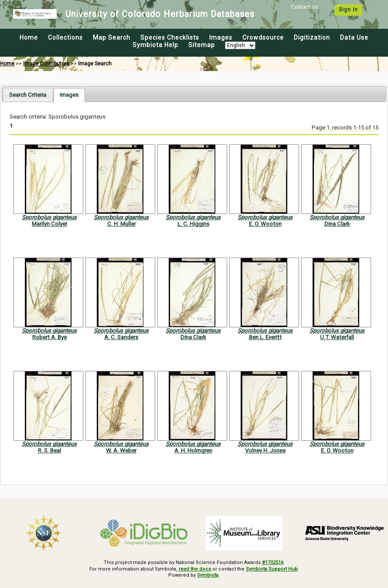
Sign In (348, 10)
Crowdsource (263, 37)
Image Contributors (46, 64)
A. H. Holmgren (193, 450)
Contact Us (305, 7)
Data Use (354, 37)
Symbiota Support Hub (272, 569)
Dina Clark (337, 224)
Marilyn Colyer (49, 224)
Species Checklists (170, 37)
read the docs (195, 569)
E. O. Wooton (265, 224)
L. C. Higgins (193, 224)
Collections (65, 37)
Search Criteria (28, 95)
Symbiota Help (155, 45)
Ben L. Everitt (265, 337)
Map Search (112, 37)
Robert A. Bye (49, 337)
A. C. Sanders (121, 337)
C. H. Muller (121, 224)
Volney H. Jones (265, 450)
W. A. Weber (121, 450)
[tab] (28, 95)
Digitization (312, 37)
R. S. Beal (49, 450)
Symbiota (208, 575)
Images (221, 37)
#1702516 (273, 563)
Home (29, 37)
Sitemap (202, 45)
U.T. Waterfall (337, 337)
